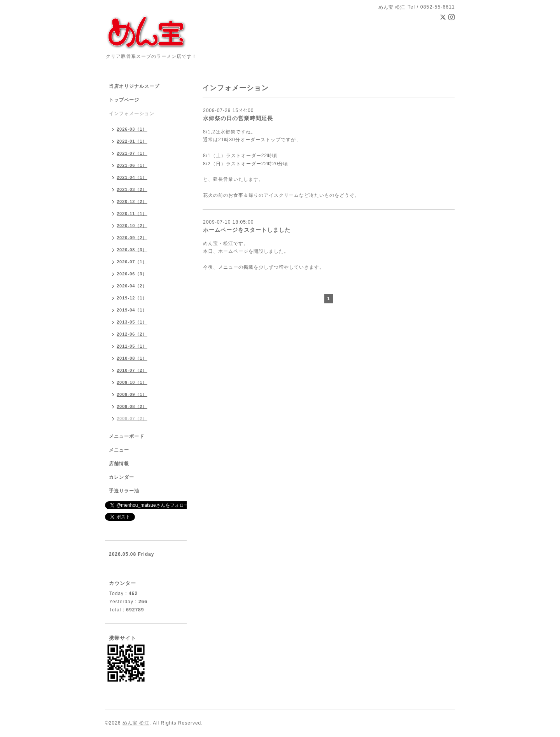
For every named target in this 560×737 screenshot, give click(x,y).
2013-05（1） (132, 322)
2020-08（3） (132, 250)
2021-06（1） (132, 165)
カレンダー (122, 477)
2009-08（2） (132, 406)
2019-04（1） (132, 310)
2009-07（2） (132, 418)
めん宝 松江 (136, 723)
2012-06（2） (132, 334)
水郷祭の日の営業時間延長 (238, 118)
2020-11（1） (132, 214)
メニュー (119, 450)
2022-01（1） (132, 141)
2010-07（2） (132, 370)
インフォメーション (132, 114)
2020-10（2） (132, 226)
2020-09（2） (132, 238)
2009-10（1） (132, 382)
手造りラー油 (124, 491)
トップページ (124, 100)
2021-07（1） (132, 153)
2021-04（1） (132, 177)
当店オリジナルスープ (134, 86)
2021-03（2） (132, 189)
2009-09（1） (132, 394)
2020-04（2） (132, 286)
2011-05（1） (132, 346)
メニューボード (127, 436)
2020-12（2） (132, 201)
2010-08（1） (132, 358)
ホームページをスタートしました (247, 230)
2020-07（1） (132, 262)
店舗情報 (119, 464)
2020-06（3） (132, 274)
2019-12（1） (132, 298)
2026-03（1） (132, 129)
